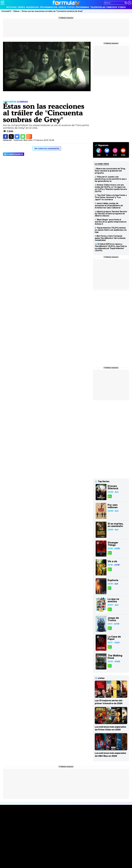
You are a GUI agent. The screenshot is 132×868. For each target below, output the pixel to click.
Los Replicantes (20, 855)
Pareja (36, 862)
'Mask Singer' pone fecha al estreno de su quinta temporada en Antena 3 (111, 222)
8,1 (109, 588)
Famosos (112, 7)
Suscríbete (111, 825)
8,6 (110, 647)
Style (23, 865)
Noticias (12, 7)
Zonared (61, 865)
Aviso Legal (20, 845)
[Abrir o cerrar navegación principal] (3, 3)
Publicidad (82, 845)
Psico (72, 862)
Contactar (91, 845)
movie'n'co (63, 858)
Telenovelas (98, 7)
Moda (22, 862)
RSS (99, 845)
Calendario (32, 819)
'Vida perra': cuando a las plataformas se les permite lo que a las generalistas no (111, 179)
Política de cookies (52, 845)
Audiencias (32, 7)
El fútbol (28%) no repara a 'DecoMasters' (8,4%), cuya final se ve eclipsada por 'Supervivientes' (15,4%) (111, 247)
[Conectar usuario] (129, 3)
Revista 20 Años (66, 10)
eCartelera (39, 858)
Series (21, 7)
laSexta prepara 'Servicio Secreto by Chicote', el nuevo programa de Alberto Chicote (111, 214)
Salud (49, 862)
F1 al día (39, 865)
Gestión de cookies (68, 845)
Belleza (29, 862)
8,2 (110, 628)
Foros (122, 7)
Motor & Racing (50, 865)
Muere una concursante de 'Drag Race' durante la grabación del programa (110, 171)
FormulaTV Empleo (25, 858)
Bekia (16, 862)
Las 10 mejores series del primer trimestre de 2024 (109, 702)
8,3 (110, 496)
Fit (61, 862)
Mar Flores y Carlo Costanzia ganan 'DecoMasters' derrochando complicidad (110, 238)
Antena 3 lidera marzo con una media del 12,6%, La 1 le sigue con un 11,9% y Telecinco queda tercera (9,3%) (111, 188)
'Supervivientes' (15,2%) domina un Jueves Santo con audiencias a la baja (111, 230)
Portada (6, 816)
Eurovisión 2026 (86, 824)
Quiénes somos (7, 845)
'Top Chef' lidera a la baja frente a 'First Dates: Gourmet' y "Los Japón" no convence (111, 197)
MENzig (16, 865)
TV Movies (32, 824)
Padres (43, 862)
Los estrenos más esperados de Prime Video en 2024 (110, 728)
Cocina (56, 862)
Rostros (109, 816)
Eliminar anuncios (67, 18)
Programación (49, 7)
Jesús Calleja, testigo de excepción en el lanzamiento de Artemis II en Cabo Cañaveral (109, 205)
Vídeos (62, 7)
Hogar (66, 862)
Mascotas (80, 862)
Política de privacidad (34, 845)
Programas (82, 7)
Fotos (71, 7)
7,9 (110, 666)
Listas (30, 822)
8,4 (110, 569)
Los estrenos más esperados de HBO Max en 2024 (110, 754)
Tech (32, 865)
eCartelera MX (51, 858)
